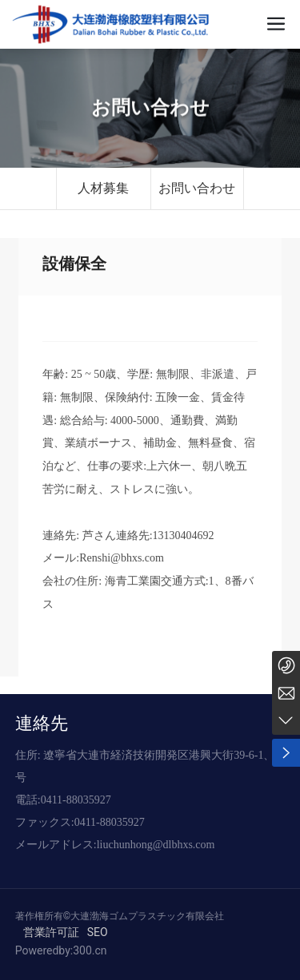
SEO (98, 932)
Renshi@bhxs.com (122, 558)
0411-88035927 (76, 800)
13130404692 (184, 536)
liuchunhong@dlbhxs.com (156, 845)
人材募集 (103, 188)
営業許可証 (51, 932)
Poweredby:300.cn (61, 950)
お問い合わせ (150, 109)
